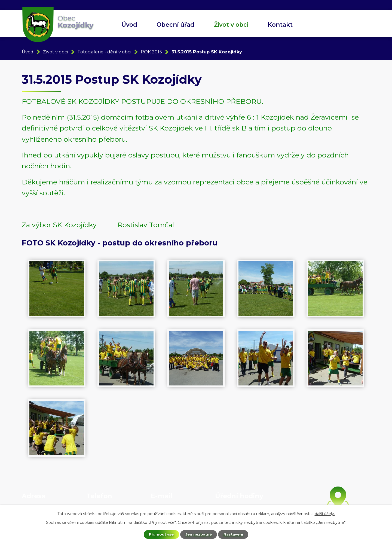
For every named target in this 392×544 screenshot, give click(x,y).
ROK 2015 (151, 52)
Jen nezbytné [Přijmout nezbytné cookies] (199, 534)
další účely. (325, 513)
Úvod (129, 25)
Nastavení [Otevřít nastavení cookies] (236, 534)
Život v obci (231, 25)
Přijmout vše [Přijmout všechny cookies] (159, 534)
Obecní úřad (175, 25)
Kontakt (280, 25)
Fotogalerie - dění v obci (104, 52)
